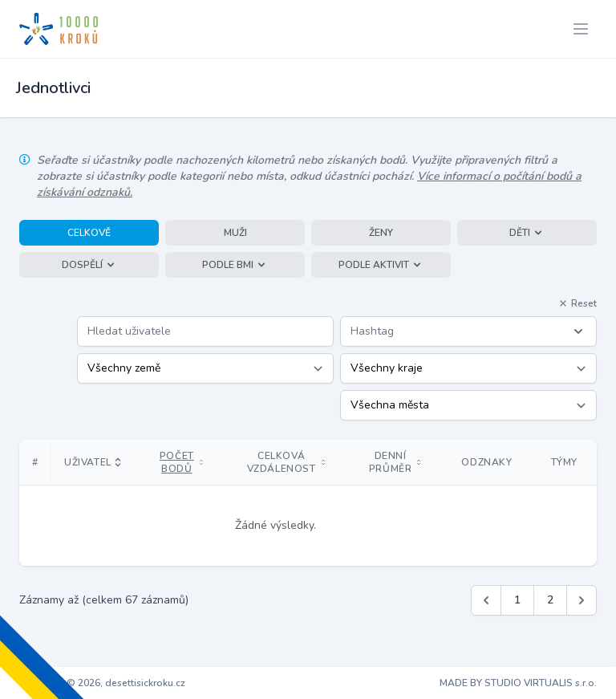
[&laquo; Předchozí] (486, 600)
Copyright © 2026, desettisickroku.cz (102, 683)
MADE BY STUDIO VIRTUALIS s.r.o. (518, 683)
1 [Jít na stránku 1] (517, 600)
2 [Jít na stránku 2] (550, 600)
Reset (577, 303)
